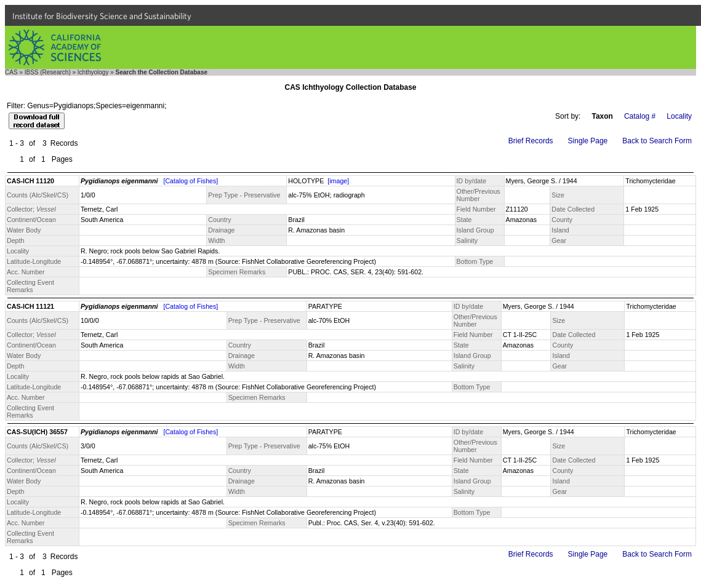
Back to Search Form (657, 141)
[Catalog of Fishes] (190, 181)
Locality (679, 116)
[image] (338, 181)
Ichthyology (93, 72)
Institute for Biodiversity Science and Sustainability (102, 16)
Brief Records (531, 141)
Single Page (588, 141)
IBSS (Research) (48, 72)
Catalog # (640, 116)
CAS (11, 72)
